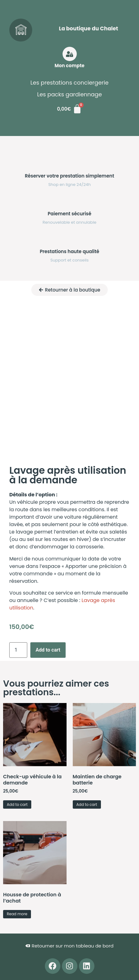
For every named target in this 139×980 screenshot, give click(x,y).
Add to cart (48, 650)
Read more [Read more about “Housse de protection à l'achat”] (17, 914)
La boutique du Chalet (88, 29)
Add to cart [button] (17, 804)
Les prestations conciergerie (69, 83)
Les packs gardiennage (69, 94)
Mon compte (69, 66)
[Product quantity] (18, 650)
